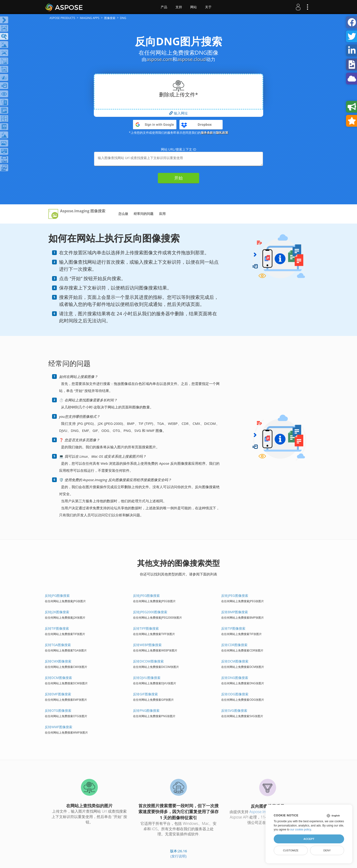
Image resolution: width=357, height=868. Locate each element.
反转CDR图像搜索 (234, 645)
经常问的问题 (144, 214)
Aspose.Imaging (262, 812)
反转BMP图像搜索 (235, 612)
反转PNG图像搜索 (146, 710)
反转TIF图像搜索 (57, 628)
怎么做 (123, 214)
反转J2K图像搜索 (57, 612)
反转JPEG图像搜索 (146, 596)
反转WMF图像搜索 (59, 727)
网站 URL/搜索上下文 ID (179, 149)
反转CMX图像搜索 (58, 661)
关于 (208, 7)
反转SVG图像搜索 (234, 710)
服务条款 (207, 133)
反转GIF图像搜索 (145, 694)
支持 (179, 7)
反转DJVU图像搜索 (147, 678)
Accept (309, 839)
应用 (162, 214)
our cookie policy (301, 830)
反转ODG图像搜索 (235, 694)
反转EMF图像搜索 (58, 694)
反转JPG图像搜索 (57, 596)
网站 (194, 7)
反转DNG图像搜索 (235, 678)
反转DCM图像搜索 (235, 661)
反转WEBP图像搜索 (147, 645)
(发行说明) (179, 856)
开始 (178, 178)
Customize (291, 850)
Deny (327, 850)
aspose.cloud (191, 59)
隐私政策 (222, 133)
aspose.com (159, 59)
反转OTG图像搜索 (58, 710)
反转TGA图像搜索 (58, 645)
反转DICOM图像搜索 (148, 661)
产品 (164, 7)
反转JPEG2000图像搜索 (150, 612)
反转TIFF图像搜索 (146, 628)
